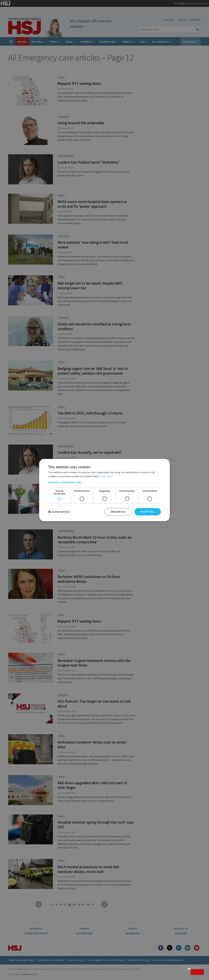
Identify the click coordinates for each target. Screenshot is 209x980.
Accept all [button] (148, 512)
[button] (104, 482)
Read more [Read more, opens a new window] (107, 476)
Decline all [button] (118, 512)
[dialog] (104, 490)
